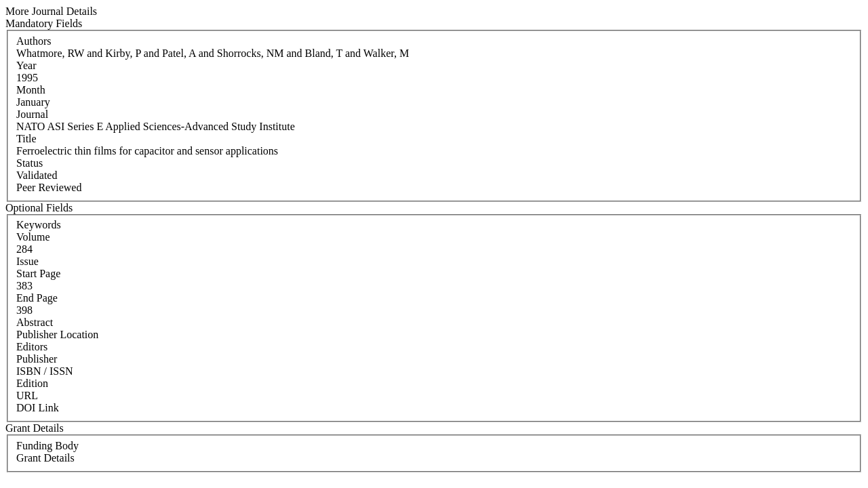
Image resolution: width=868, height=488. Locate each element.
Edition (32, 383)
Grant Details (45, 458)
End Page (37, 298)
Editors (32, 347)
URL (27, 395)
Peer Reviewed (49, 187)
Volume (33, 237)
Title (26, 139)
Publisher (37, 359)
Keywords (39, 225)
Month (31, 90)
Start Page (38, 273)
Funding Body (47, 446)
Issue (27, 261)
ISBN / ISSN (45, 371)
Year (26, 65)
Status (29, 163)
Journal (32, 114)
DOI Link (38, 408)
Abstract (35, 322)
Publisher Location (57, 334)
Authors (34, 41)
